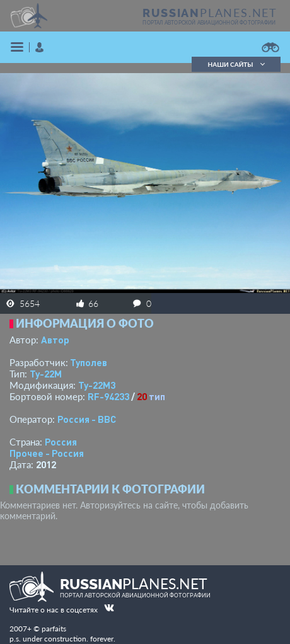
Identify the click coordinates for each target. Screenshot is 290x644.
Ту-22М (46, 374)
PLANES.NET (210, 13)
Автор (55, 340)
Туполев (89, 362)
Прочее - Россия (47, 453)
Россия (61, 442)
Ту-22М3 (97, 385)
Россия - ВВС (87, 419)
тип (157, 396)
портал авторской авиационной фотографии (209, 23)
